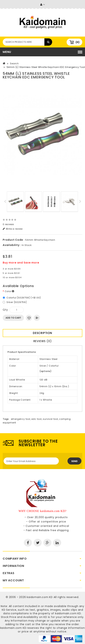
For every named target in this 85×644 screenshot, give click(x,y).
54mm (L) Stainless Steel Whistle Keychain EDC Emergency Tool (46, 67)
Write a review (13, 229)
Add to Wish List (29, 318)
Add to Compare (37, 318)
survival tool (50, 419)
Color (10, 291)
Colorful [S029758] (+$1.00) (24, 298)
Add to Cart (13, 318)
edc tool (36, 419)
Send (74, 461)
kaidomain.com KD (40, 597)
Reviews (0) (43, 341)
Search (14, 63)
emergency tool (21, 419)
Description (42, 333)
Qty (5, 310)
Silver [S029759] (17, 302)
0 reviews (8, 224)
